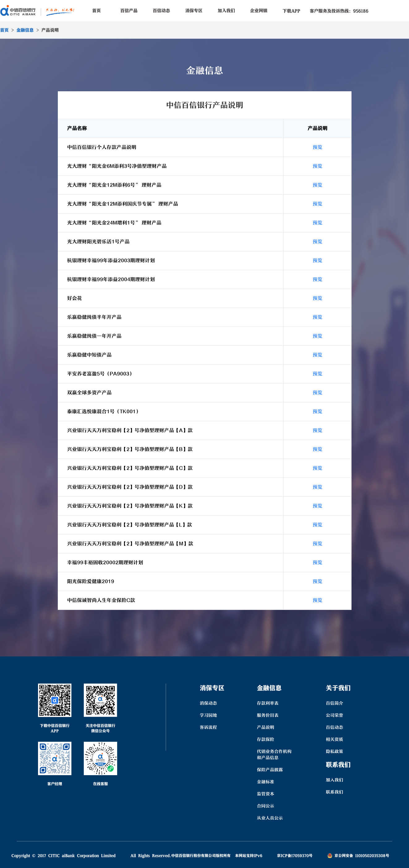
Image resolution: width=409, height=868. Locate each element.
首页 (96, 11)
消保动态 (208, 703)
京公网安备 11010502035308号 (358, 855)
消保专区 (194, 11)
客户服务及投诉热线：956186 (339, 11)
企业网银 (259, 11)
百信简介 (334, 703)
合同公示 (266, 806)
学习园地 (208, 715)
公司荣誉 (334, 715)
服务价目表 (268, 715)
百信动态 (161, 11)
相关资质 (334, 739)
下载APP (291, 11)
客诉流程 (208, 727)
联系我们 (334, 792)
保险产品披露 (270, 770)
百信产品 (129, 11)
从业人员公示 (270, 818)
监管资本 (266, 794)
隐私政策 (334, 751)
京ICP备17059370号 (295, 855)
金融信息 (25, 30)
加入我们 (226, 11)
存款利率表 (268, 703)
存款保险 (266, 739)
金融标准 (266, 782)
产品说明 (266, 727)
